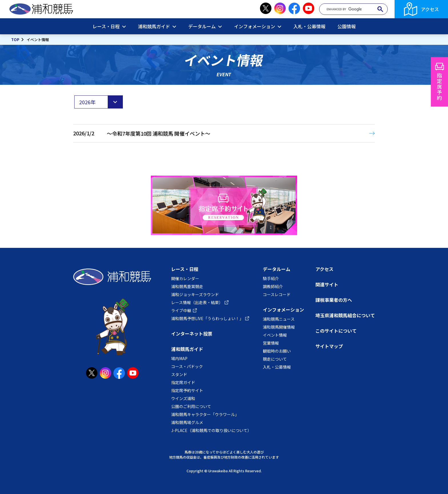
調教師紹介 (273, 286)
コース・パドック (187, 366)
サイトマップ (329, 346)
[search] (351, 9)
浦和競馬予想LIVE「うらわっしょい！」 (207, 318)
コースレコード (277, 294)
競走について (275, 359)
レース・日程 (106, 26)
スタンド (179, 374)
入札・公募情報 (309, 26)
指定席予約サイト (187, 390)
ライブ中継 (181, 310)
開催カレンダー (185, 278)
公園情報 (347, 26)
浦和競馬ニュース (279, 319)
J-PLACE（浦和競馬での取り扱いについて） (211, 430)
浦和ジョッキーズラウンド (195, 294)
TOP (15, 40)
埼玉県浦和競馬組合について (345, 315)
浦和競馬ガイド (154, 26)
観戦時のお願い (277, 351)
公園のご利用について (191, 406)
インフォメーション (255, 26)
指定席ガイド (183, 382)
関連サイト (327, 284)
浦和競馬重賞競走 (187, 286)
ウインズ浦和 (183, 398)
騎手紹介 (271, 278)
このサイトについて (336, 331)
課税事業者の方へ (334, 300)
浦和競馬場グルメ (187, 422)
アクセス (430, 9)
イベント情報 (275, 335)
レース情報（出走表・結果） (197, 302)
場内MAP (179, 358)
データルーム (202, 26)
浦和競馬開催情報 (279, 327)
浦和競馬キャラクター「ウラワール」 (205, 414)
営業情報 (271, 343)
